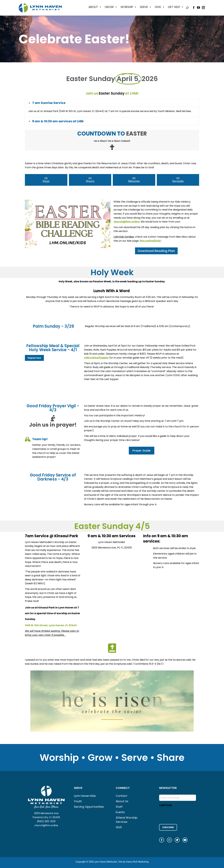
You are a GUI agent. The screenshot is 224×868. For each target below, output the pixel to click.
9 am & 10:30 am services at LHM (58, 121)
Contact (121, 796)
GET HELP (176, 7)
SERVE (146, 7)
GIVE (160, 7)
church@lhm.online (46, 825)
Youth (78, 801)
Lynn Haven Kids (85, 796)
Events (120, 812)
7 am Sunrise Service (49, 103)
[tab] (112, 103)
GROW (111, 7)
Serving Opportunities (89, 807)
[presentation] (183, 815)
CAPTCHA (166, 805)
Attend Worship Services (127, 820)
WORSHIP (129, 7)
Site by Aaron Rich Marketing (134, 862)
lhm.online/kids (150, 241)
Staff (119, 807)
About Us (122, 801)
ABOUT (95, 7)
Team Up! (40, 439)
